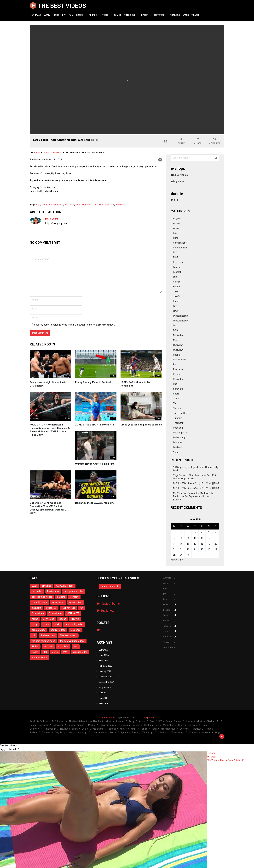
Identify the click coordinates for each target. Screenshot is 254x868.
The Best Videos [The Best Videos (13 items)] (68, 635)
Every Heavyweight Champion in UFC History (48, 384)
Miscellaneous (180, 316)
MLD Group (141, 718)
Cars (56, 15)
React (135, 733)
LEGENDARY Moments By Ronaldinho (135, 384)
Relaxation (179, 379)
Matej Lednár (52, 191)
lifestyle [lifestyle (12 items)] (75, 619)
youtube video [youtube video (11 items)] (80, 652)
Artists (142, 721)
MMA (176, 330)
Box (175, 233)
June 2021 (104, 698)
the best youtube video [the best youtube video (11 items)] (43, 641)
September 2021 (107, 682)
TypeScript (179, 423)
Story (176, 399)
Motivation (179, 335)
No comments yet (45, 243)
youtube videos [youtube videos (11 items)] (40, 658)
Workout (52, 187)
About (151, 718)
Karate (177, 301)
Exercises (58, 205)
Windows (178, 442)
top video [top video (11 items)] (48, 646)
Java (176, 291)
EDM (176, 257)
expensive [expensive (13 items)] (51, 608)
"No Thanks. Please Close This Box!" (225, 760)
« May (174, 560)
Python (177, 374)
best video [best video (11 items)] (37, 591)
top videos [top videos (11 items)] (63, 646)
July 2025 (103, 650)
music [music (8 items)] (57, 624)
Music (80, 15)
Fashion (177, 267)
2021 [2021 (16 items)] (34, 586)
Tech (105, 15)
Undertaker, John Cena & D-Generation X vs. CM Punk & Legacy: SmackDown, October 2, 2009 (48, 508)
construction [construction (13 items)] (76, 602)
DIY (64, 15)
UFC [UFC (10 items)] (45, 652)
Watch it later (191, 15)
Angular (177, 218)
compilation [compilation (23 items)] (58, 602)
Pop (175, 364)
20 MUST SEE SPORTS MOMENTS (95, 425)
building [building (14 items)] (61, 597)
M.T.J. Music (58, 721)
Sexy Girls (109, 205)
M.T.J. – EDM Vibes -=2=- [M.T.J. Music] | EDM (196, 483)
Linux (176, 311)
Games (117, 15)
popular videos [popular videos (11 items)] (58, 630)
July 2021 (103, 693)
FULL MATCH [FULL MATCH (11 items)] (68, 608)
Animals (36, 15)
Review (64, 729)
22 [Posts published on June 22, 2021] (181, 549)
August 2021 (105, 687)
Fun (71, 15)
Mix (175, 326)
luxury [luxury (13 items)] (46, 624)
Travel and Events (182, 413)
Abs (38, 205)
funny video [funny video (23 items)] (38, 613)
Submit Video (110, 586)
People (93, 15)
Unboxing (178, 428)
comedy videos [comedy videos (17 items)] (39, 602)
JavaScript (179, 296)
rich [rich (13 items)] (34, 635)
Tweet (212, 757)
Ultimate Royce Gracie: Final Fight (95, 464)
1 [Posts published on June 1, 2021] (181, 532)
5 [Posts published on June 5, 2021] (209, 532)
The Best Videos (58, 6)
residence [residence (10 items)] (75, 630)
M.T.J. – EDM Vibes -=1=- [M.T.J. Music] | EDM (196, 488)
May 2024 (103, 661)
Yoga (176, 452)
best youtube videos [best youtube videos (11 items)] (42, 597)
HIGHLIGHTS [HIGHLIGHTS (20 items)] (73, 613)
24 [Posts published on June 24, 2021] (195, 549)
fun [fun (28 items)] (81, 608)
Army (47, 15)
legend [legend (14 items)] (63, 619)
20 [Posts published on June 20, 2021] (216, 544)
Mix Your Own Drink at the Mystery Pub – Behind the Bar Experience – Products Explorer (194, 496)
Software (159, 15)
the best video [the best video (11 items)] (48, 635)
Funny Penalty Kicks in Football (93, 382)
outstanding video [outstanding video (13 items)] (74, 624)
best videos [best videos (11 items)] (53, 591)
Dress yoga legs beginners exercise (141, 425)
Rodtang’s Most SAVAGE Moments (95, 503)
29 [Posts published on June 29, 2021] (181, 555)
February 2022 (106, 666)
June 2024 (104, 655)
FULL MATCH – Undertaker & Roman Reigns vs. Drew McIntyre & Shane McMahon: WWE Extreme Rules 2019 (50, 430)
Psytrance (178, 369)
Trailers (175, 15)
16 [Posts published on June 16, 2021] (188, 544)
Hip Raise (70, 205)
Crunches (47, 205)
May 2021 (103, 703)
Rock (176, 384)
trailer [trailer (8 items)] (35, 652)
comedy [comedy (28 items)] (74, 597)
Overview (178, 345)
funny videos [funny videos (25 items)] (55, 613)
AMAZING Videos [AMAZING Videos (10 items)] (65, 586)
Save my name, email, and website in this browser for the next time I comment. (74, 325)
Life (175, 306)
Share (211, 753)
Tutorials (130, 15)
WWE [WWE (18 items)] (65, 652)
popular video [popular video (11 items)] (39, 630)
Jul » (181, 560)
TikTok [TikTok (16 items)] (35, 646)
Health (176, 287)
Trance (81, 725)
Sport (144, 15)
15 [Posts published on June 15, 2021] (181, 544)
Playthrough (179, 360)
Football (177, 272)
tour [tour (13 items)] (76, 646)
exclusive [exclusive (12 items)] (36, 608)
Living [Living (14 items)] (35, 624)
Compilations (180, 243)
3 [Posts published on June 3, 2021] (195, 532)
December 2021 (106, 677)
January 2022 (105, 671)
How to (189, 721)
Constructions (180, 248)
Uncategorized (181, 433)
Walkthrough (180, 437)
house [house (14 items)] (35, 619)
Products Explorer (39, 721)
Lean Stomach (84, 205)
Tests (208, 729)
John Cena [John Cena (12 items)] (49, 619)
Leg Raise (98, 205)
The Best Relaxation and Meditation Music (90, 721)
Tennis (144, 729)
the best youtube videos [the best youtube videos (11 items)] (72, 641)
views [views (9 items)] (55, 652)
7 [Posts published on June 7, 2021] (174, 538)
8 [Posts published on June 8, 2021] (181, 538)
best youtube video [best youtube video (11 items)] (74, 591)
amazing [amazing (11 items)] (46, 586)
